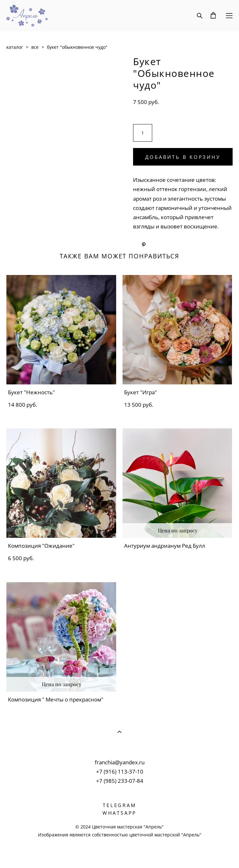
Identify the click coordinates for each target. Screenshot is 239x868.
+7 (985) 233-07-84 (120, 781)
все (35, 47)
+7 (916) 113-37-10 (120, 772)
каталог (15, 47)
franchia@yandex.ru (120, 762)
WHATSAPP (119, 813)
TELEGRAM (119, 805)
